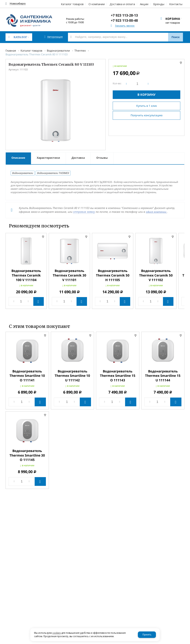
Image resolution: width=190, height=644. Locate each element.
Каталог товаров (31, 51)
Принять (147, 635)
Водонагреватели (58, 51)
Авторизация (55, 37)
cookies (57, 633)
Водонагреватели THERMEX (53, 173)
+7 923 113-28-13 (124, 15)
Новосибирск (18, 4)
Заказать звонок (125, 26)
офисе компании (156, 212)
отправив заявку (84, 212)
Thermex (80, 51)
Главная (11, 51)
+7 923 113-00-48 (124, 20)
